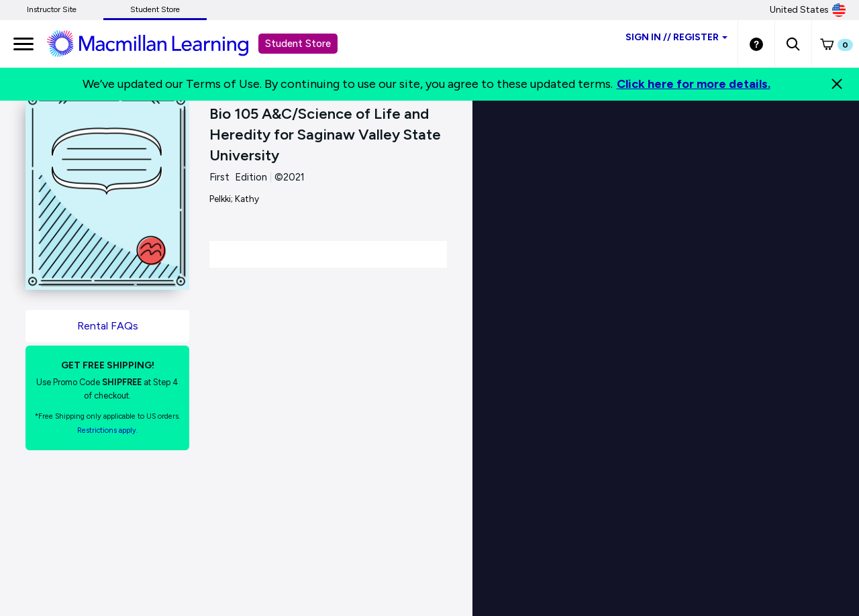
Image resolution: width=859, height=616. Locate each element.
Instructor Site (52, 9)
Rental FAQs (108, 326)
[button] (793, 44)
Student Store (155, 9)
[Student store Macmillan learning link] (158, 43)
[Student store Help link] (756, 44)
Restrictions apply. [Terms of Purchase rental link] (107, 430)
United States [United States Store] (808, 10)
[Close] (837, 84)
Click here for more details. (694, 84)
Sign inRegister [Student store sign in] (676, 37)
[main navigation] (23, 44)
